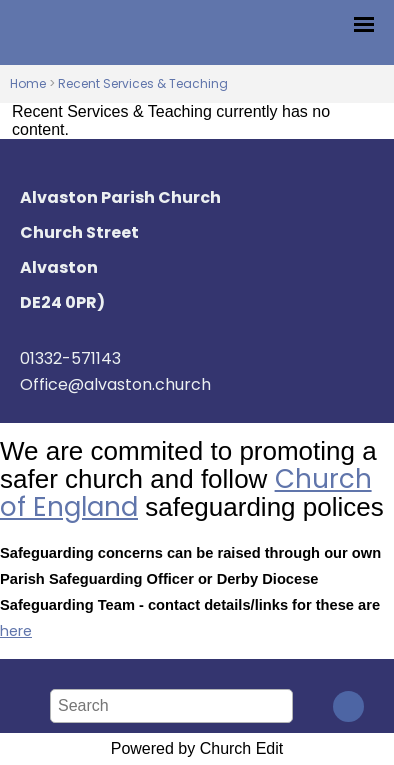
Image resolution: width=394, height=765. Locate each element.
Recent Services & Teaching (143, 83)
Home (28, 83)
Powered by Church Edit (197, 748)
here (16, 631)
